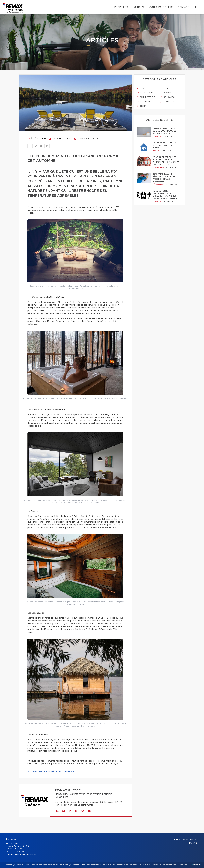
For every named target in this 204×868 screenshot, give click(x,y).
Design (142, 106)
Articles (139, 7)
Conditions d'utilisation (140, 865)
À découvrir (37, 139)
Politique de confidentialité (116, 865)
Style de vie (168, 102)
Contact (183, 7)
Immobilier (167, 93)
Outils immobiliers (161, 7)
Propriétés (121, 7)
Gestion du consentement (164, 865)
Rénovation (168, 97)
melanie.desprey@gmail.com (27, 854)
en (197, 7)
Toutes (142, 88)
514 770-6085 (17, 852)
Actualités (144, 102)
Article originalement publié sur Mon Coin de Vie (51, 772)
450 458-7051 (17, 849)
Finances (167, 88)
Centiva (196, 865)
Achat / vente (146, 97)
